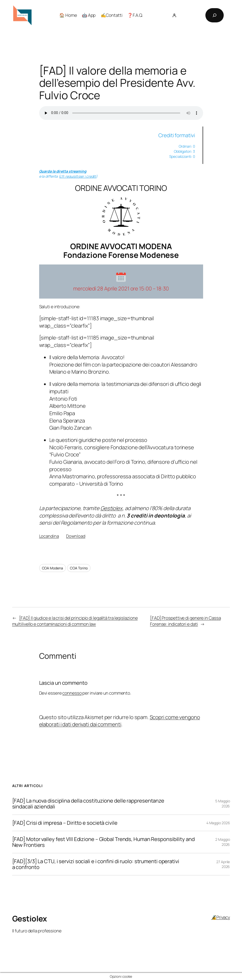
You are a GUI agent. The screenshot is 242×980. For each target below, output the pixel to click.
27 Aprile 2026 (223, 864)
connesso (72, 693)
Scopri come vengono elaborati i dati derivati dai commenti (120, 721)
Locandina (49, 536)
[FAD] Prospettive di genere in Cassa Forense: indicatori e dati (185, 621)
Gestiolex (111, 508)
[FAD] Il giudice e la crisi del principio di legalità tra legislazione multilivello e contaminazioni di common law (75, 621)
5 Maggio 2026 (223, 803)
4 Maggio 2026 (218, 823)
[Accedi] (174, 15)
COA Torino (79, 568)
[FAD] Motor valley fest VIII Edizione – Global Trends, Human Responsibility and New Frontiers (103, 842)
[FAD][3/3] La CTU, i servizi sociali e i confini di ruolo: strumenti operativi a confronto (96, 864)
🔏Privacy (220, 917)
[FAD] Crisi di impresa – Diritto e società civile (65, 823)
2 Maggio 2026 (223, 842)
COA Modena (52, 568)
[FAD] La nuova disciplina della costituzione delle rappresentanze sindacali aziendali (88, 804)
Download (76, 536)
